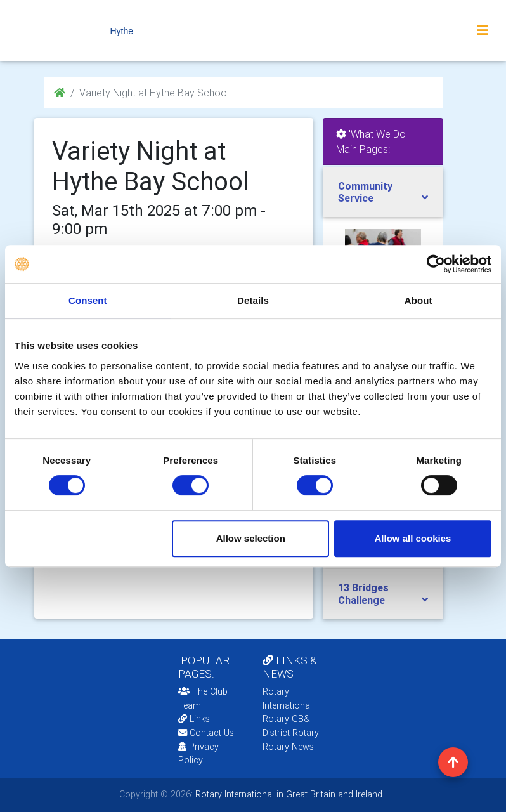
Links (194, 719)
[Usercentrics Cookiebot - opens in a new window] (436, 264)
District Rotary (291, 733)
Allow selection (251, 538)
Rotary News (288, 747)
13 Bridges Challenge (363, 593)
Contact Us (206, 733)
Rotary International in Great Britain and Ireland (288, 794)
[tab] (383, 192)
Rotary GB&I (287, 719)
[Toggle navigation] (483, 30)
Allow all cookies (412, 538)
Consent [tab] (88, 300)
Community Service (365, 192)
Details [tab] (253, 300)
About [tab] (418, 300)
